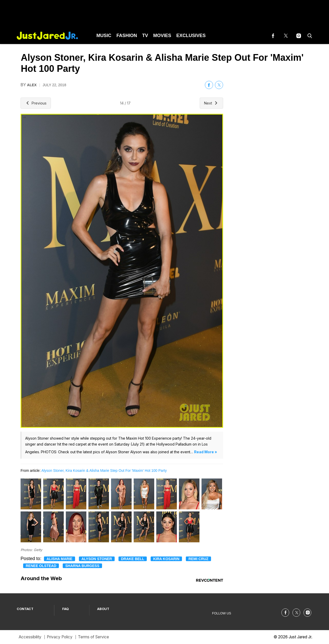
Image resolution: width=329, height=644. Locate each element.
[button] (309, 36)
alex (32, 85)
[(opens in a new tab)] (273, 36)
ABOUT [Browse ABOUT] (103, 609)
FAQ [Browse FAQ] (66, 609)
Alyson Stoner (97, 559)
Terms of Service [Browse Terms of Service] (93, 637)
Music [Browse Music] (104, 36)
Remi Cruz (198, 559)
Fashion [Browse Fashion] (127, 36)
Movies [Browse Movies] (162, 36)
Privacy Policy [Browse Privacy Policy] (60, 637)
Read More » (205, 452)
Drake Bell (133, 559)
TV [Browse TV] (145, 36)
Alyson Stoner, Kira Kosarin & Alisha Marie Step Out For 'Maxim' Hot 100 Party (104, 471)
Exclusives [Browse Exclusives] (191, 36)
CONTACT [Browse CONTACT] (25, 609)
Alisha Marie (60, 559)
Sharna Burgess (82, 566)
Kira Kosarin (166, 559)
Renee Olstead (41, 566)
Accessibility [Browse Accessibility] (30, 637)
